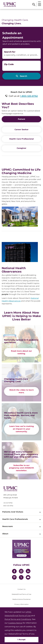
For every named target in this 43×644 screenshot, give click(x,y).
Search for (10, 52)
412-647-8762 (8, 503)
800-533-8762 (8, 506)
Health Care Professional (22, 139)
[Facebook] (14, 571)
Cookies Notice (15, 623)
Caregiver (21, 148)
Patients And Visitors (13, 512)
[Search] (34, 5)
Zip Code (9, 64)
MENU (39, 2)
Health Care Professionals (15, 519)
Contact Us (21, 589)
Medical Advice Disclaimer (22, 599)
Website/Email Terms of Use (21, 594)
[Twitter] (21, 577)
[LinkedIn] (28, 571)
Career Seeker (21, 130)
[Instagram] (21, 571)
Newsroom (8, 526)
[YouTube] (28, 578)
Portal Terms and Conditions (18, 619)
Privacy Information (21, 604)
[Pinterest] (14, 578)
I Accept (22, 639)
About (5, 534)
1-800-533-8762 (29, 96)
